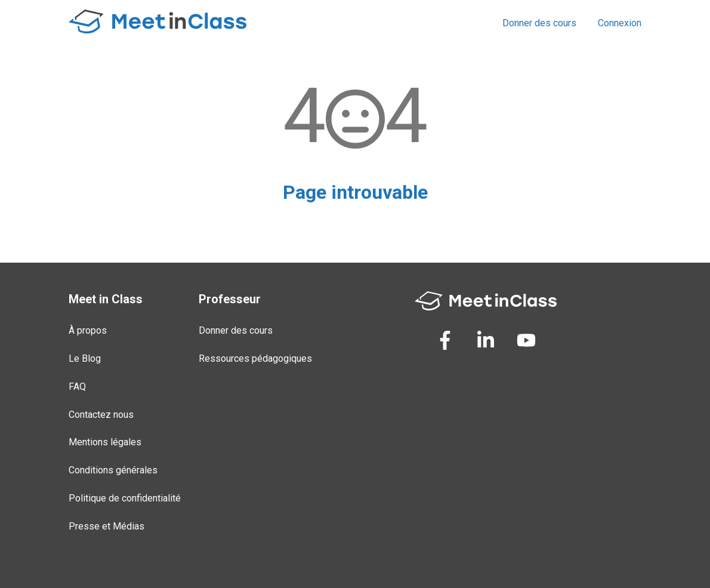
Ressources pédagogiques (255, 358)
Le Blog (85, 358)
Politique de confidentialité (125, 498)
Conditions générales (113, 470)
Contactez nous (101, 415)
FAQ (77, 387)
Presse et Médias (106, 526)
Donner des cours (539, 23)
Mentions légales (105, 442)
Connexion (620, 23)
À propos (88, 330)
